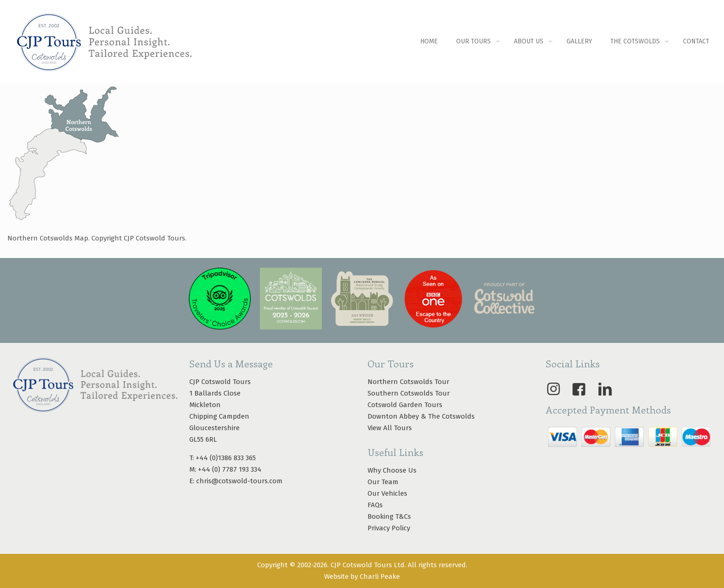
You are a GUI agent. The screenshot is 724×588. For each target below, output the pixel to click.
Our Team (383, 482)
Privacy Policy (389, 528)
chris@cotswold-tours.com (239, 481)
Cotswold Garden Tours (405, 405)
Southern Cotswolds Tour (409, 393)
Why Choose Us (392, 470)
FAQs (375, 505)
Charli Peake (380, 576)
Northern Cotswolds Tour (408, 382)
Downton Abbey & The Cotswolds (421, 416)
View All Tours (390, 428)
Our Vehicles (387, 493)
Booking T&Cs (389, 516)
